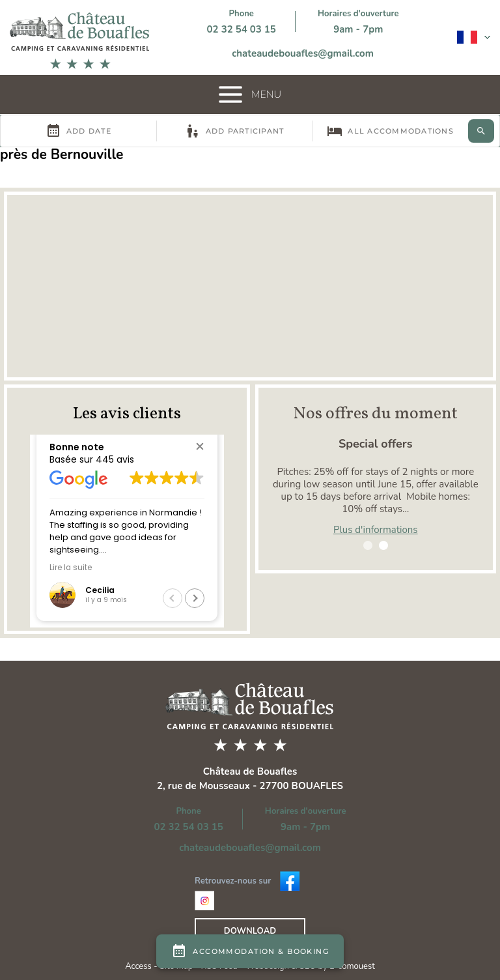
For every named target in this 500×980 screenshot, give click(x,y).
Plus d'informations (376, 530)
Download (250, 931)
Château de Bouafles (250, 771)
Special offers (376, 444)
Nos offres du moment (375, 414)
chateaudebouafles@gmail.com (303, 53)
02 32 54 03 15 (242, 29)
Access (139, 966)
